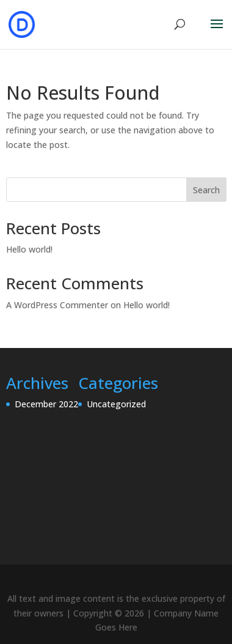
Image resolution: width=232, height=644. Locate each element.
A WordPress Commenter (57, 305)
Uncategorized (116, 404)
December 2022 (46, 404)
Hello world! (29, 249)
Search (206, 190)
